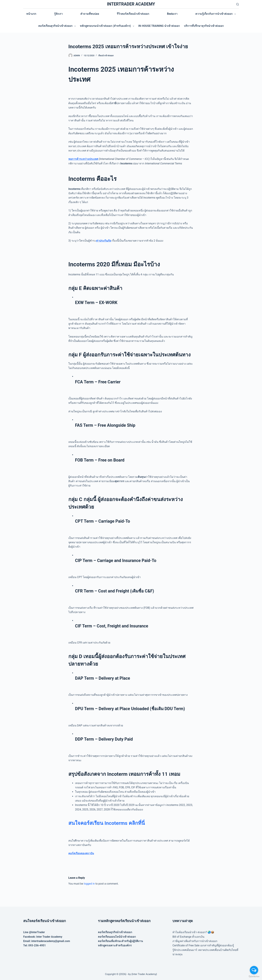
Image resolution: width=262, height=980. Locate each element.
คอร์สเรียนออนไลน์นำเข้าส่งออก (117, 937)
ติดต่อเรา (172, 14)
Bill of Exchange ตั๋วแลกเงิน (188, 937)
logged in (89, 884)
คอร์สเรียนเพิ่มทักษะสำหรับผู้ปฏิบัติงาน (120, 941)
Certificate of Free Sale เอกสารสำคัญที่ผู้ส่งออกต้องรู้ (203, 945)
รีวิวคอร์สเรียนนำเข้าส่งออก (133, 14)
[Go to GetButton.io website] (254, 977)
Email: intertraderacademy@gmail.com (47, 941)
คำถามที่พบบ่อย (90, 14)
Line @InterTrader (34, 932)
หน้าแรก (31, 14)
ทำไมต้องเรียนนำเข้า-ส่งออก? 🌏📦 (193, 932)
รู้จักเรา (58, 14)
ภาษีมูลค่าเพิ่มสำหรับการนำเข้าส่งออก (195, 941)
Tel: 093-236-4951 (35, 945)
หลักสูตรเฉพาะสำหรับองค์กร (115, 945)
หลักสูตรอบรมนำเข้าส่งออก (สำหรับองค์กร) (108, 26)
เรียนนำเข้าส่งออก (106, 56)
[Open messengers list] (254, 970)
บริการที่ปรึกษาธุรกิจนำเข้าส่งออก (204, 26)
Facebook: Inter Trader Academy (43, 937)
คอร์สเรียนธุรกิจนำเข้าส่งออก (58, 26)
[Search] (238, 4)
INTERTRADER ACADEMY (131, 4)
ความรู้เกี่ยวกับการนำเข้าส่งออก (216, 14)
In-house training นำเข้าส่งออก (159, 26)
